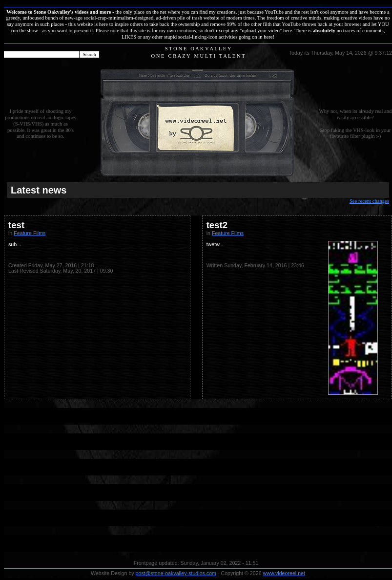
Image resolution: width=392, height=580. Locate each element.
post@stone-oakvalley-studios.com (176, 573)
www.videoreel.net (284, 573)
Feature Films (30, 233)
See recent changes (369, 201)
